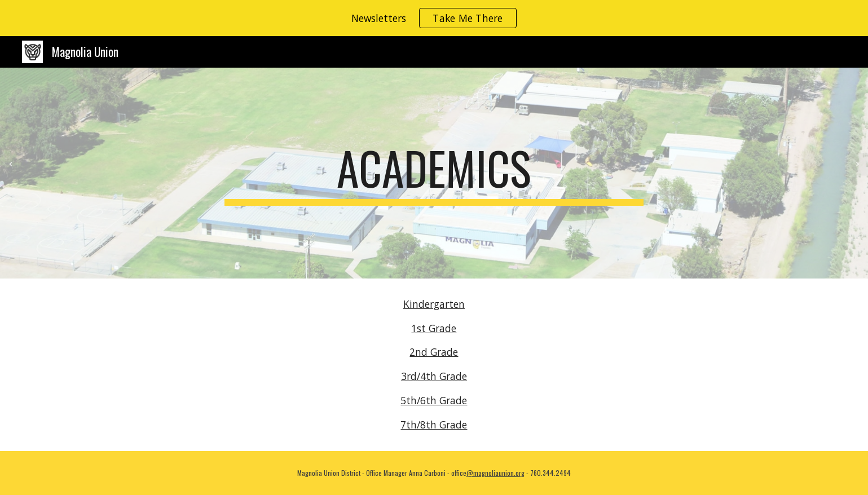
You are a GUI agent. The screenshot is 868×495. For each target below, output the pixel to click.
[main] (434, 173)
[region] (434, 18)
